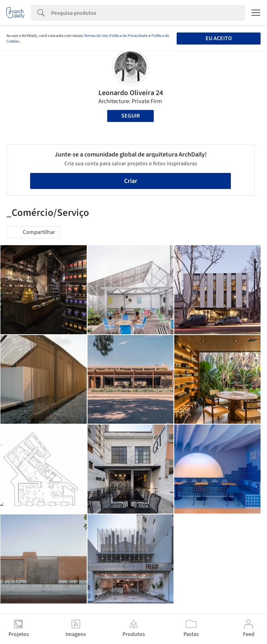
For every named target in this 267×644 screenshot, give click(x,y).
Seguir (130, 116)
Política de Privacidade (128, 36)
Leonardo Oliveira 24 (131, 93)
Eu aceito (219, 39)
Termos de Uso (96, 36)
